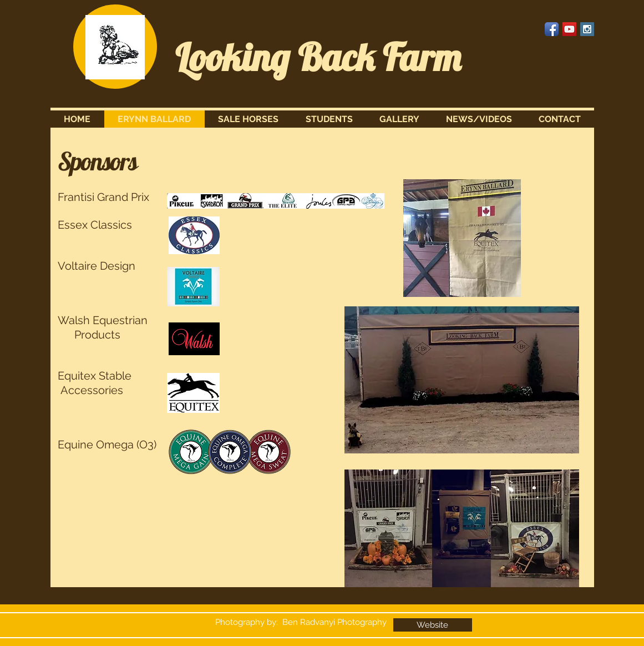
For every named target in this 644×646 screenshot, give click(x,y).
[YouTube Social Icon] (569, 29)
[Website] (433, 625)
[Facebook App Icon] (552, 29)
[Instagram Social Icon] (587, 29)
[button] (249, 119)
